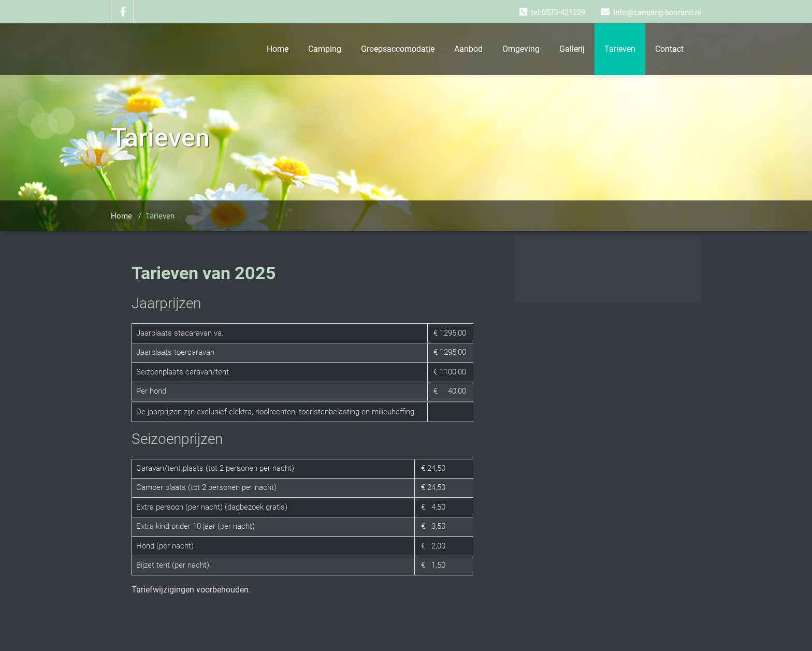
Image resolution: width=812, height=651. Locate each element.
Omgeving (521, 49)
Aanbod (468, 49)
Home (278, 49)
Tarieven (620, 49)
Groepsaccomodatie (398, 49)
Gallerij (572, 49)
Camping (325, 49)
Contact (669, 49)
